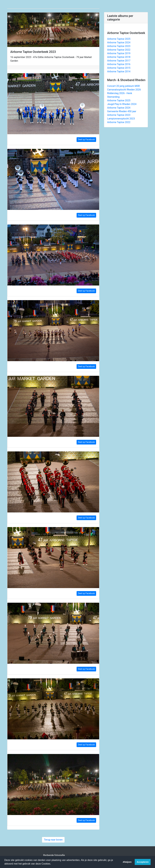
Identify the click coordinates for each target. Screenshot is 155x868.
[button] (52, 864)
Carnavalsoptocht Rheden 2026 (124, 90)
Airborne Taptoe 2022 (119, 50)
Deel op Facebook (86, 140)
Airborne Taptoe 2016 (119, 64)
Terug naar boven (53, 840)
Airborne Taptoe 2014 (119, 71)
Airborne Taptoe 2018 (119, 57)
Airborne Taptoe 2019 (119, 53)
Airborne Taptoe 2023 (119, 46)
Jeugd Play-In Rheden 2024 (122, 104)
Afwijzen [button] (127, 862)
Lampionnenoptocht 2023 (121, 119)
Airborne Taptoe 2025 (119, 39)
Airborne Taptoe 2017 (119, 61)
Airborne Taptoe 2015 (119, 68)
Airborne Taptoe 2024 (119, 43)
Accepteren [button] (143, 862)
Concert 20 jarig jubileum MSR (123, 86)
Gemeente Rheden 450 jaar (122, 111)
